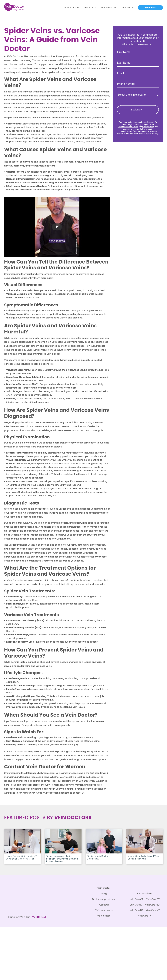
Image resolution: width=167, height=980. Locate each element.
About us (104, 905)
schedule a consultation (32, 793)
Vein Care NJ (136, 910)
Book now (150, 8)
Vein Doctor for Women (20, 56)
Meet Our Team (71, 8)
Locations (126, 8)
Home (104, 894)
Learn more (107, 8)
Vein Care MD (152, 905)
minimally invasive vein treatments (63, 580)
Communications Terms (128, 127)
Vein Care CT (153, 899)
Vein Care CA (137, 899)
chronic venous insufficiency (80, 92)
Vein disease (104, 916)
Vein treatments (104, 910)
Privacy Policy (148, 127)
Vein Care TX (145, 916)
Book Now (137, 110)
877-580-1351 (38, 917)
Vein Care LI (136, 905)
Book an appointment (104, 899)
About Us (88, 8)
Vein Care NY (153, 910)
